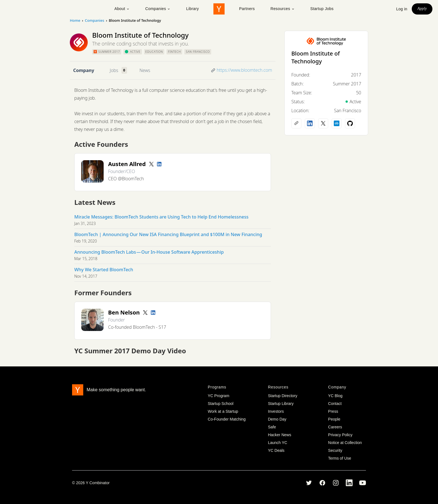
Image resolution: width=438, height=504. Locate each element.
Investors (276, 411)
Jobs (114, 70)
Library (192, 9)
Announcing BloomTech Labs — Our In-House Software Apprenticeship (149, 252)
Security (335, 450)
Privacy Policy (340, 435)
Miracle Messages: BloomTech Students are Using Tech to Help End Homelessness (161, 217)
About (122, 9)
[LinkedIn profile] (159, 164)
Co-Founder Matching (227, 419)
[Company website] (296, 123)
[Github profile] (350, 123)
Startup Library (281, 404)
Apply (422, 9)
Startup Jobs (322, 9)
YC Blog (335, 396)
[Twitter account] (151, 164)
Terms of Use (340, 458)
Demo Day (277, 419)
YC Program (219, 396)
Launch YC (278, 443)
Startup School (221, 404)
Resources (283, 9)
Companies (158, 9)
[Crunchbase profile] (337, 123)
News (145, 70)
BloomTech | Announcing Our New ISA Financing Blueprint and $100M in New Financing (168, 234)
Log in (402, 9)
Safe (272, 427)
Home (75, 20)
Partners (247, 9)
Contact (335, 404)
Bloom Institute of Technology (316, 57)
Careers (335, 427)
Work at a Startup (223, 411)
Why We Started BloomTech (104, 270)
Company (84, 70)
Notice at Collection (345, 443)
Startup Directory (283, 396)
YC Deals (276, 450)
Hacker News (279, 435)
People (334, 419)
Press (333, 411)
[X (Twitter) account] (323, 123)
